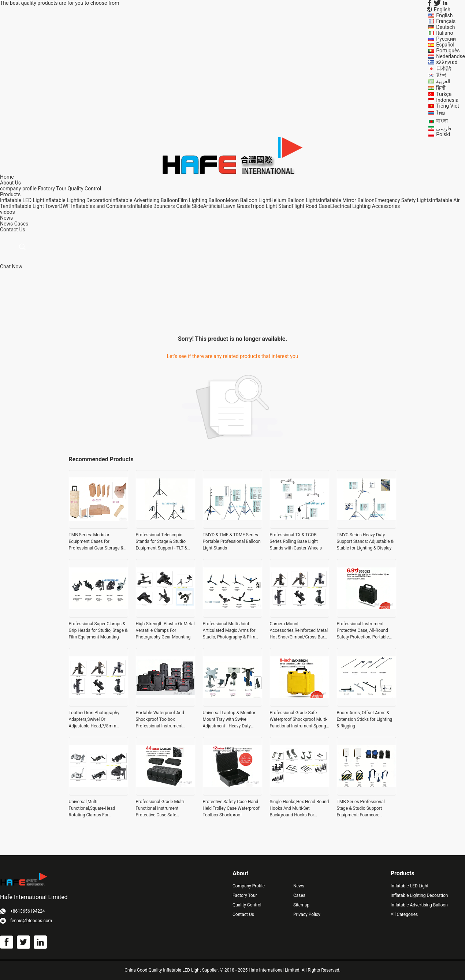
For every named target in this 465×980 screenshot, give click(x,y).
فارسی (444, 128)
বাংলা (442, 121)
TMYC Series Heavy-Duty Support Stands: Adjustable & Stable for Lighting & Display (365, 541)
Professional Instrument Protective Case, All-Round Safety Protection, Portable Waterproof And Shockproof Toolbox (364, 631)
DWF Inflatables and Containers (95, 206)
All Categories (404, 914)
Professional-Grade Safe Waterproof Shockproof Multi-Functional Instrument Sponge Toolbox (299, 720)
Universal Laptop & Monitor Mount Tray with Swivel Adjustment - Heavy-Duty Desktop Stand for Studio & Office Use (229, 720)
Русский (446, 39)
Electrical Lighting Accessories (365, 206)
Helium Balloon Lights (295, 200)
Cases (21, 224)
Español (445, 45)
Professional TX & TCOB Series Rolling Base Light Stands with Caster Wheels (296, 541)
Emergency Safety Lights (403, 200)
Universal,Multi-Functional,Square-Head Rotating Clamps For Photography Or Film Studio (96, 809)
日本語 (444, 68)
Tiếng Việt (448, 106)
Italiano (444, 33)
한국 (441, 75)
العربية (443, 81)
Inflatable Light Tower (34, 206)
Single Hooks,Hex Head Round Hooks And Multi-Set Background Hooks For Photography (300, 809)
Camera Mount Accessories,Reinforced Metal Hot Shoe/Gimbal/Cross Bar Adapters (299, 631)
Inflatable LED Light (22, 200)
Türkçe (444, 94)
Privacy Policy (307, 914)
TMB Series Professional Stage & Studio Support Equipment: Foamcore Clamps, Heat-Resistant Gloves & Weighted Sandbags (365, 809)
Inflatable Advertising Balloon (144, 200)
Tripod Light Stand (271, 206)
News (6, 224)
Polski (443, 134)
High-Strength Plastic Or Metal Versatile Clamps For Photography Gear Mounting (165, 630)
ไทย (440, 113)
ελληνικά (447, 62)
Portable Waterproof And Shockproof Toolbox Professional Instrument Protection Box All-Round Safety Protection (160, 720)
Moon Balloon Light (248, 200)
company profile (18, 189)
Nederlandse (451, 56)
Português (448, 51)
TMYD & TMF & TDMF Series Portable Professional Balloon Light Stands (232, 541)
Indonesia (447, 100)
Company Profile (249, 886)
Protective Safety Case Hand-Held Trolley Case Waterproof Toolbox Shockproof (231, 808)
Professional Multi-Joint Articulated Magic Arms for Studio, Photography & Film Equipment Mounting (229, 631)
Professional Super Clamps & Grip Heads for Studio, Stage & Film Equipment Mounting (98, 630)
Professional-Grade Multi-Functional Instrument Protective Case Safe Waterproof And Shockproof (163, 809)
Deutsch (445, 27)
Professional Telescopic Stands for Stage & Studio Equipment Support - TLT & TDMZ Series (162, 542)
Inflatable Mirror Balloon (347, 200)
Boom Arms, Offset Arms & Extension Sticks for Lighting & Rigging (365, 719)
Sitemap (301, 905)
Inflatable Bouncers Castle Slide (167, 206)
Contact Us (243, 914)
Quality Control (85, 189)
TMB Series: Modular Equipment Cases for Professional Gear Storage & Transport (96, 542)
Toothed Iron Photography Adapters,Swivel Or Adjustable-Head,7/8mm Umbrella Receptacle (94, 720)
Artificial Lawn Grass (226, 206)
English (444, 15)
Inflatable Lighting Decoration (78, 200)
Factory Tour (52, 189)
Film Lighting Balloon (202, 200)
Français (446, 21)
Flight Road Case (311, 206)
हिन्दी (441, 88)
